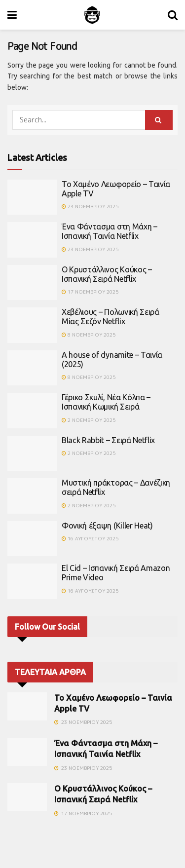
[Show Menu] (12, 15)
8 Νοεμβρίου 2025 (89, 335)
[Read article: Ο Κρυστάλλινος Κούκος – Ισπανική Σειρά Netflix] (32, 283)
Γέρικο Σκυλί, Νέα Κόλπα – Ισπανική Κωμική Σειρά (106, 402)
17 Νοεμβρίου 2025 (90, 292)
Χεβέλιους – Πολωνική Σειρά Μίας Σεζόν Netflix (111, 317)
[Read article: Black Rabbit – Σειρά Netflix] (32, 453)
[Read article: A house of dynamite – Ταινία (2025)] (32, 368)
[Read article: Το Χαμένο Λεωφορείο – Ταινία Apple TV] (32, 197)
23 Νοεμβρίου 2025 (90, 206)
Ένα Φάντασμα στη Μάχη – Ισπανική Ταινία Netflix (110, 231)
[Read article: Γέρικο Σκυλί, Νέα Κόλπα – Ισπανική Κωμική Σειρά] (32, 411)
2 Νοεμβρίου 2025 (89, 420)
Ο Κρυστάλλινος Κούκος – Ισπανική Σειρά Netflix (107, 274)
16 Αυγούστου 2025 (90, 538)
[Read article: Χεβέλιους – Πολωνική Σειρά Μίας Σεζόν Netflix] (32, 325)
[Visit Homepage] (92, 15)
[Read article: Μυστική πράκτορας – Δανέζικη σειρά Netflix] (32, 496)
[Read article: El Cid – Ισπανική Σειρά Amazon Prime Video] (32, 581)
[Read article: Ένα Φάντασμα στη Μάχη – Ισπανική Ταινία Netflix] (32, 240)
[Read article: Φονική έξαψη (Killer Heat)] (32, 539)
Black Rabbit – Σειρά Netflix (108, 440)
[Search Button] (173, 15)
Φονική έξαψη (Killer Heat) (107, 526)
